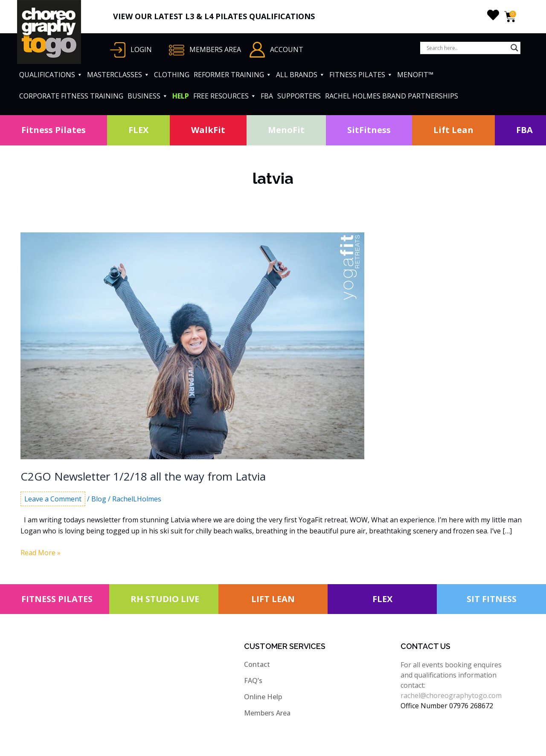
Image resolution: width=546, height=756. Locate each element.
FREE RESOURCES (225, 96)
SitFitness (369, 130)
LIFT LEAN (273, 599)
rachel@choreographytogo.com (451, 695)
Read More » (41, 553)
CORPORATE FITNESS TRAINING (71, 96)
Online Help (263, 697)
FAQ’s (253, 681)
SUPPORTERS (299, 96)
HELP (181, 96)
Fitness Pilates (54, 130)
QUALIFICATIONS (51, 75)
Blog (99, 499)
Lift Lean (453, 130)
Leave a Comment (53, 499)
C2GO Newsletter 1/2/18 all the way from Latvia (143, 476)
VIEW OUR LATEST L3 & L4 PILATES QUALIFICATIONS (214, 16)
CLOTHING (172, 75)
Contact (257, 664)
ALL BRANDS (301, 75)
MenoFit (286, 130)
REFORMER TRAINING (233, 75)
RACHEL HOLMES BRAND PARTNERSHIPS (392, 96)
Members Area (267, 713)
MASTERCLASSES (118, 75)
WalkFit (208, 130)
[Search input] (466, 48)
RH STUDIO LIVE (165, 599)
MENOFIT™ (415, 75)
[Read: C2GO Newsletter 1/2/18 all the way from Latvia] (192, 345)
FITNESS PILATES (361, 75)
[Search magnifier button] (514, 48)
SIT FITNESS (492, 599)
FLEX (138, 130)
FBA (267, 96)
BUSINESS (148, 96)
